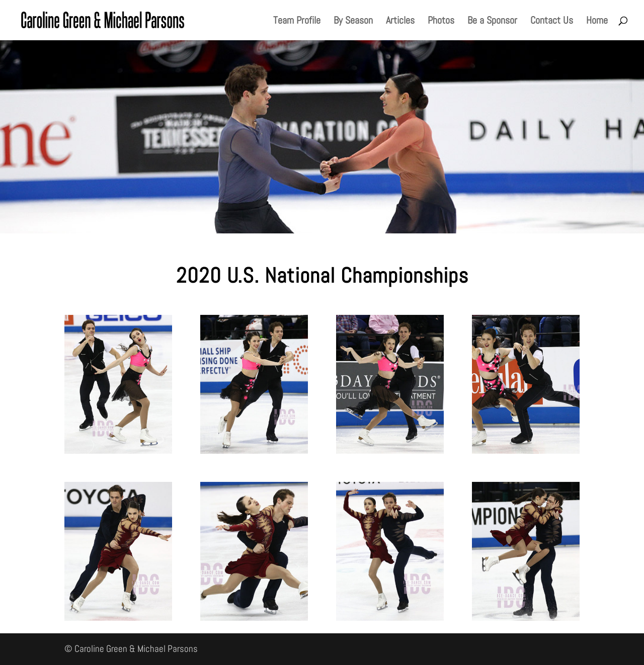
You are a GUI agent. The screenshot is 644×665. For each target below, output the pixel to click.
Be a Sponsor (492, 22)
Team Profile (297, 22)
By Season (353, 22)
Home (597, 22)
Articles (400, 22)
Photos (441, 22)
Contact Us (552, 22)
